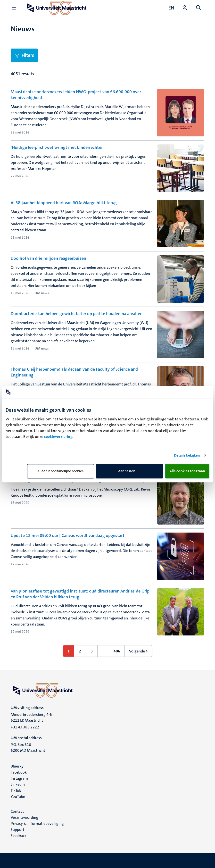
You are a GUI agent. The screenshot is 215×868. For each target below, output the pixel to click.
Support (17, 830)
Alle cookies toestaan (187, 471)
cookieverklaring (58, 437)
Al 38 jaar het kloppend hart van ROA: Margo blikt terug (64, 203)
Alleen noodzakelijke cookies (61, 471)
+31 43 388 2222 (25, 727)
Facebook (19, 772)
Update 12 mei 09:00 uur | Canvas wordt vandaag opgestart (68, 535)
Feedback (19, 836)
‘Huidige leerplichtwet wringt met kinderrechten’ (58, 147)
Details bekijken (187, 455)
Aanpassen (130, 471)
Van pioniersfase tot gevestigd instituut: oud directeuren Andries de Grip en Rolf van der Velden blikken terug (80, 594)
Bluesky (17, 766)
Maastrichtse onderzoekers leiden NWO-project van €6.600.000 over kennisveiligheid (76, 95)
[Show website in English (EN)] (171, 8)
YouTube (18, 797)
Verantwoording (25, 817)
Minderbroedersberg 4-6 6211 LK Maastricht (31, 717)
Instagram (19, 778)
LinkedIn (18, 784)
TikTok (16, 790)
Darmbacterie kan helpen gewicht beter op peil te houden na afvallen (77, 314)
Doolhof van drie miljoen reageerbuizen (48, 258)
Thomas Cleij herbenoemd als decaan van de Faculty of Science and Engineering (74, 372)
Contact (17, 811)
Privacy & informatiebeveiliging (37, 823)
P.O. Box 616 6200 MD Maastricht (28, 747)
